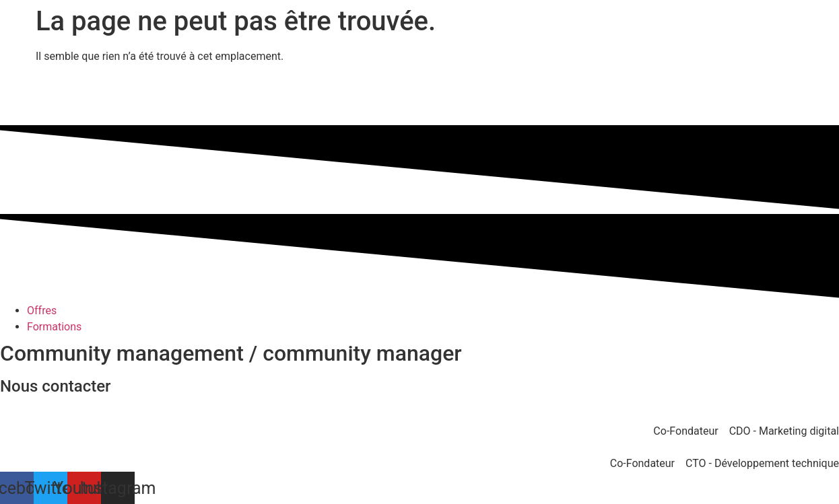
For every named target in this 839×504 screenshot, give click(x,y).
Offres (42, 311)
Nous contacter (56, 386)
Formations (54, 327)
